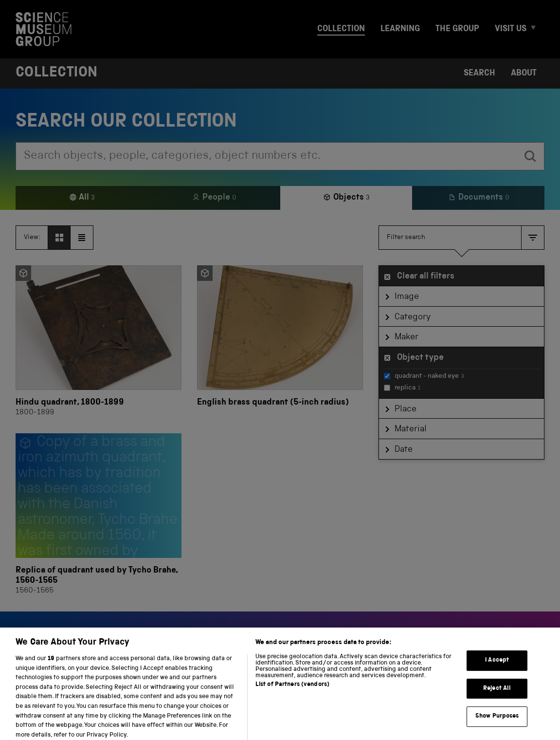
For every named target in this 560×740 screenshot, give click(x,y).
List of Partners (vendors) (292, 692)
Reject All (497, 695)
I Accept (497, 667)
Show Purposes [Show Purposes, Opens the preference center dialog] (497, 723)
